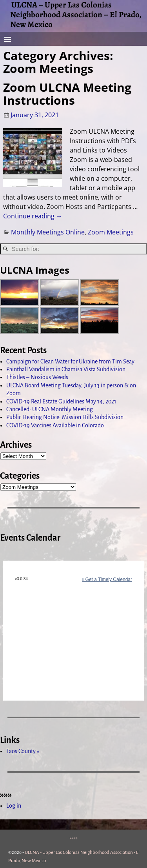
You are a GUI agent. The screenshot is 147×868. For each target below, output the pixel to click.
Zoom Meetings (111, 232)
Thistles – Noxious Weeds (37, 377)
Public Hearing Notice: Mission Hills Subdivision (65, 417)
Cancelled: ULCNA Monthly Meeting (50, 409)
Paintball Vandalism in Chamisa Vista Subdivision (66, 369)
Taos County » (23, 751)
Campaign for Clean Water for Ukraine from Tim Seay (70, 361)
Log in (14, 806)
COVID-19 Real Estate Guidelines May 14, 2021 (61, 401)
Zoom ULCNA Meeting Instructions (67, 94)
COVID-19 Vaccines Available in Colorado (55, 425)
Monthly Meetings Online (48, 232)
